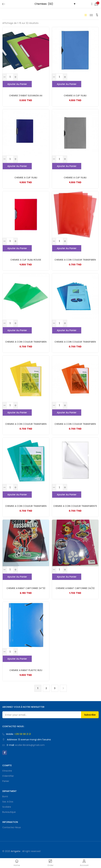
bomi (5, 796)
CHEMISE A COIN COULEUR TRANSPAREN (75, 260)
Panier (6, 781)
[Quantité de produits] (10, 77)
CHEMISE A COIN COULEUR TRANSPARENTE (75, 506)
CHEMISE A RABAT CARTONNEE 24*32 (26, 588)
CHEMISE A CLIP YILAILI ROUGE (26, 260)
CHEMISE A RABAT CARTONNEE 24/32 (75, 588)
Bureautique (9, 812)
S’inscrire (7, 771)
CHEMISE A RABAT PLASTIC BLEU (26, 670)
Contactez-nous (12, 827)
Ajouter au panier (17, 84)
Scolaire (7, 807)
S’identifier (8, 776)
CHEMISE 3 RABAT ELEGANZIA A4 (26, 96)
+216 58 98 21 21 (23, 734)
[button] (96, 4)
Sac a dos (8, 802)
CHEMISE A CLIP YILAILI (75, 96)
